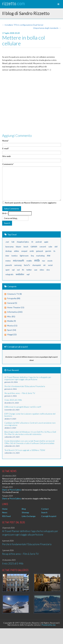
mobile (29, 261)
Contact (45, 509)
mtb (37, 260)
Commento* (8, 164)
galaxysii (40, 251)
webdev (20, 274)
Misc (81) (11, 316)
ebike (16, 251)
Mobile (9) (12, 321)
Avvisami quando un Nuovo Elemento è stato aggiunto (31, 203)
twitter (29, 270)
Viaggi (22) (12, 334)
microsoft (19, 260)
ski (44, 265)
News (5, 512)
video (42, 270)
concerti (43, 247)
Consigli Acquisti (49, 516)
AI (32, 242)
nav (44, 261)
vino (48, 270)
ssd (18, 270)
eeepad (24, 251)
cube (50, 247)
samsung (18, 265)
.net (7, 242)
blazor (19, 247)
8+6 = (5, 213)
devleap (9, 251)
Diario (5, 490)
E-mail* (6, 148)
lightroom (24, 256)
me (49, 255)
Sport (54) (12, 330)
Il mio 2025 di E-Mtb (13, 563)
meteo (8, 261)
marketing (40, 256)
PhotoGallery (15, 490)
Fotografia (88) (14, 298)
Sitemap (25, 512)
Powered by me (49, 625)
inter (7, 256)
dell (56, 247)
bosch (26, 247)
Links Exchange (29, 516)
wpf (28, 274)
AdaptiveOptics (23, 242)
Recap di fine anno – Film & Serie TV (20, 554)
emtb (32, 251)
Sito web (6, 156)
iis (54, 251)
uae (36, 270)
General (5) (12, 303)
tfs (23, 270)
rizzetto (13, 4)
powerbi (9, 265)
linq (32, 256)
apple (46, 242)
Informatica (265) (15, 312)
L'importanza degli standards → (47, 28)
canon (34, 246)
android (39, 242)
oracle (50, 261)
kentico (15, 256)
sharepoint (37, 265)
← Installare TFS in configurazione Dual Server (23, 25)
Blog (24, 509)
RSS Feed (6, 516)
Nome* (5, 141)
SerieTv (27, 265)
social (50, 265)
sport (7, 270)
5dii (13, 242)
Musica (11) (12, 326)
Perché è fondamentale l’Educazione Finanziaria (27, 544)
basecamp (9, 247)
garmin (48, 251)
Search (44, 512)
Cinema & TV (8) (14, 294)
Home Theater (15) (16, 307)
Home (5, 509)
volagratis (9, 274)
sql (13, 270)
